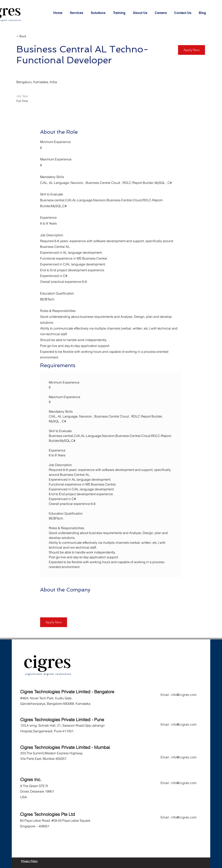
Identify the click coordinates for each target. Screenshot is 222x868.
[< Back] (31, 36)
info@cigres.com (184, 695)
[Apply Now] (192, 50)
